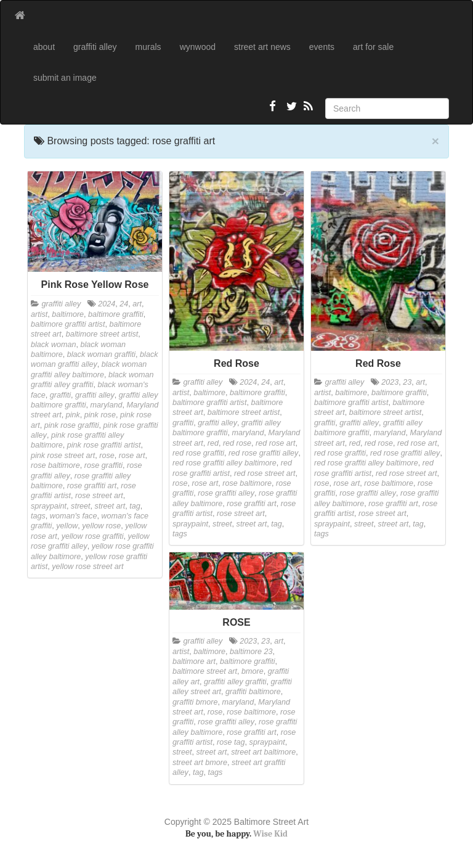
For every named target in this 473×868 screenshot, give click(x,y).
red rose (237, 443)
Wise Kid (270, 834)
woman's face (74, 516)
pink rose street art (63, 456)
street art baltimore (263, 752)
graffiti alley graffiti (235, 682)
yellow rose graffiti (93, 536)
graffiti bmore (195, 702)
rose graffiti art (92, 486)
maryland (107, 405)
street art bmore (200, 763)
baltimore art (194, 661)
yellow (67, 526)
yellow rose (101, 526)
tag (135, 506)
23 (407, 382)
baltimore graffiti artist (68, 324)
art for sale (373, 47)
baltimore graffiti (116, 314)
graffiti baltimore (253, 692)
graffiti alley (95, 47)
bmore (253, 671)
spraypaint (49, 506)
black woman (54, 345)
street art (110, 506)
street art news (262, 47)
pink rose (100, 415)
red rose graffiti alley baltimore (224, 463)
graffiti (60, 395)
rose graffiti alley (226, 493)
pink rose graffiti (72, 425)
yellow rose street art (87, 567)
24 (124, 304)
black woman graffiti (101, 354)
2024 (107, 304)
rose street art (99, 496)
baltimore (68, 314)
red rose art (275, 443)
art (137, 304)
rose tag (231, 742)
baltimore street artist (102, 334)
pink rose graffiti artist (104, 445)
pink (73, 415)
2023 (390, 382)
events (322, 47)
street (81, 506)
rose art (132, 456)
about (44, 47)
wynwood (198, 47)
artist (39, 314)
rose (107, 456)
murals (148, 47)
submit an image (65, 78)
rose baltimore (55, 465)
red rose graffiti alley (263, 453)
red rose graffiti (198, 453)
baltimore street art (205, 671)
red (213, 443)
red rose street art (265, 473)
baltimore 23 (251, 652)
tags (38, 516)
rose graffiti (103, 465)
